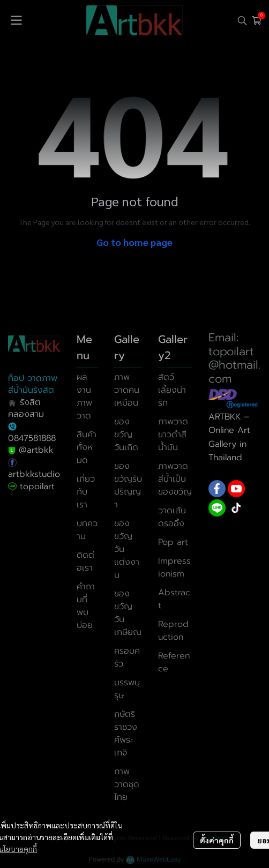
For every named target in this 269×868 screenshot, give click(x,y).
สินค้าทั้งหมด (87, 447)
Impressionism (174, 567)
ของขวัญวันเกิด (126, 435)
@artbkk (36, 450)
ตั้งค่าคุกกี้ (217, 840)
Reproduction (173, 631)
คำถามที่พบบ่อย (86, 606)
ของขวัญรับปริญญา (128, 485)
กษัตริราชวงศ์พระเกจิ (126, 734)
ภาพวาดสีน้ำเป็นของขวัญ (175, 479)
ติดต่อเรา (85, 562)
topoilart (37, 487)
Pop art (173, 542)
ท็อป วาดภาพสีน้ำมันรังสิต (33, 384)
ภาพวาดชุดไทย (127, 784)
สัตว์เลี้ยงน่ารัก (172, 390)
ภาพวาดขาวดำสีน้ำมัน (173, 435)
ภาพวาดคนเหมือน (127, 390)
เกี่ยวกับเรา (86, 492)
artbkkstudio (34, 474)
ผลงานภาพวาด (84, 396)
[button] (242, 20)
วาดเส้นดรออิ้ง (172, 517)
